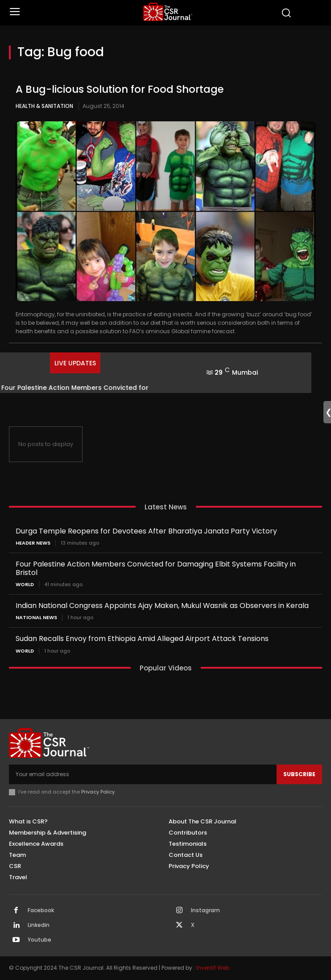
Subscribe (299, 774)
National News (36, 618)
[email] (143, 774)
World (25, 585)
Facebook (41, 910)
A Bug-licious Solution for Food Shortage (120, 89)
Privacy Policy (98, 792)
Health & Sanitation (44, 106)
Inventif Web (213, 968)
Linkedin (39, 925)
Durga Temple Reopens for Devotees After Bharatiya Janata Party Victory (146, 531)
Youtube (39, 940)
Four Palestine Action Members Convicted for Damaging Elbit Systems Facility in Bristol (156, 568)
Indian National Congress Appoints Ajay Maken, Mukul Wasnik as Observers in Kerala (162, 606)
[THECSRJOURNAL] (168, 12)
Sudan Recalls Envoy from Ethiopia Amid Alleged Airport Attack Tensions (142, 639)
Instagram (205, 910)
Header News (33, 543)
